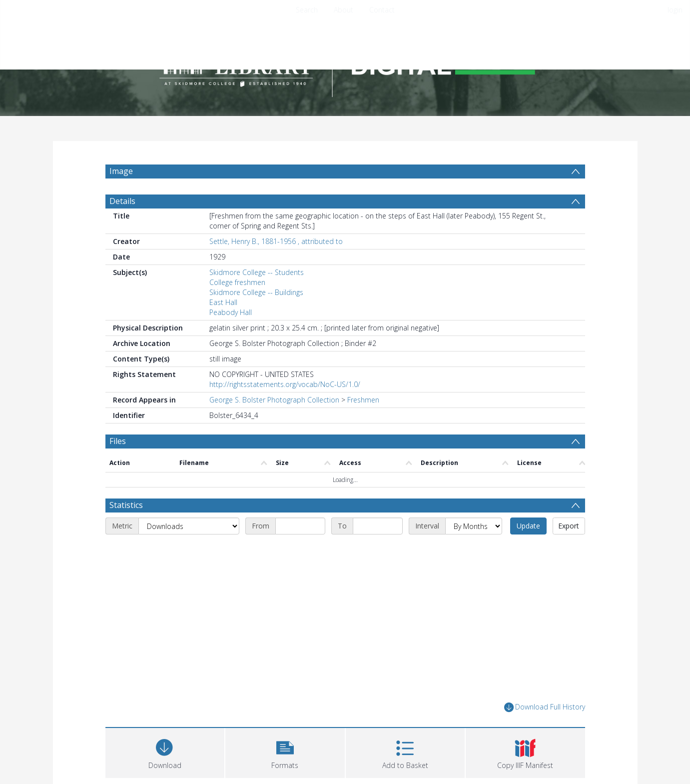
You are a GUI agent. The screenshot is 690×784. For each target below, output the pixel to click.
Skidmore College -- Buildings (256, 292)
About (344, 10)
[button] (285, 752)
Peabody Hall (231, 312)
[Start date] (300, 526)
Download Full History (545, 707)
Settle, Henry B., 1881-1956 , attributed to (276, 241)
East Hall (223, 302)
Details (122, 201)
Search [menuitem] (307, 10)
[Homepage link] (345, 63)
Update (528, 526)
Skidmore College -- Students (257, 272)
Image (121, 171)
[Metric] (189, 526)
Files (118, 441)
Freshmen (363, 400)
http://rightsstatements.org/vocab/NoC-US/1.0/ (285, 384)
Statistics (126, 505)
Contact (382, 10)
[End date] (378, 526)
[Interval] (474, 526)
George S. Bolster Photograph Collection (274, 400)
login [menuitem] (675, 10)
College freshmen (237, 282)
